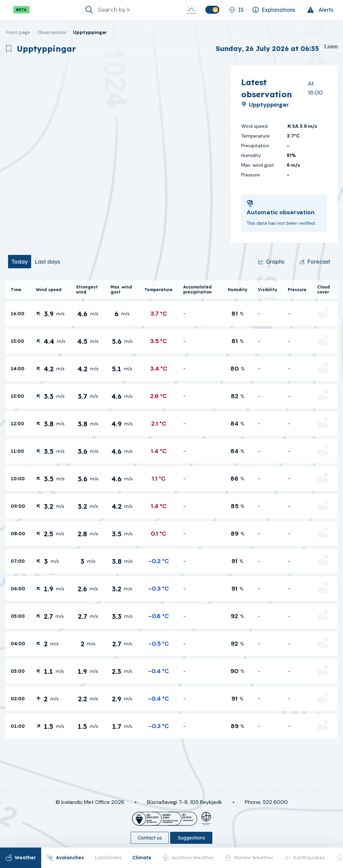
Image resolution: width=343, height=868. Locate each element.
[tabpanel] (171, 509)
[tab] (20, 262)
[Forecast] (315, 262)
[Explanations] (274, 10)
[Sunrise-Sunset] (191, 10)
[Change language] (236, 10)
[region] (115, 154)
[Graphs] (271, 262)
